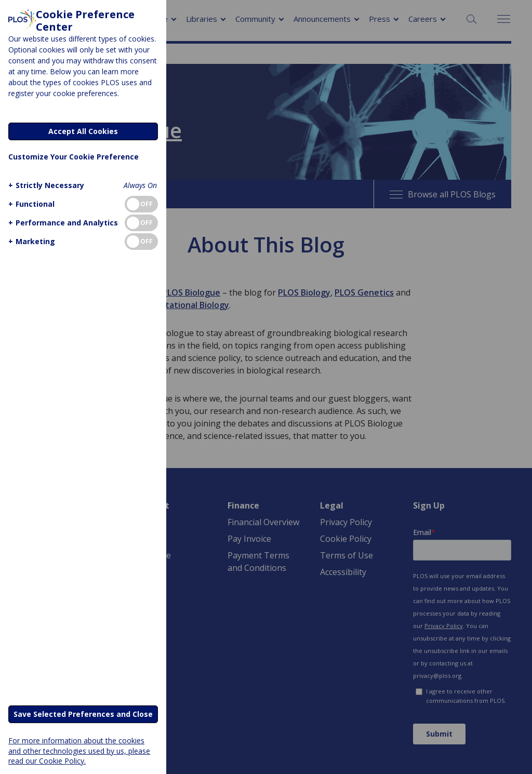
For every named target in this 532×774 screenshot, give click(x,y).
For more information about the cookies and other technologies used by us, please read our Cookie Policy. (79, 750)
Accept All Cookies (83, 131)
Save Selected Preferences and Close (83, 714)
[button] (45, 185)
